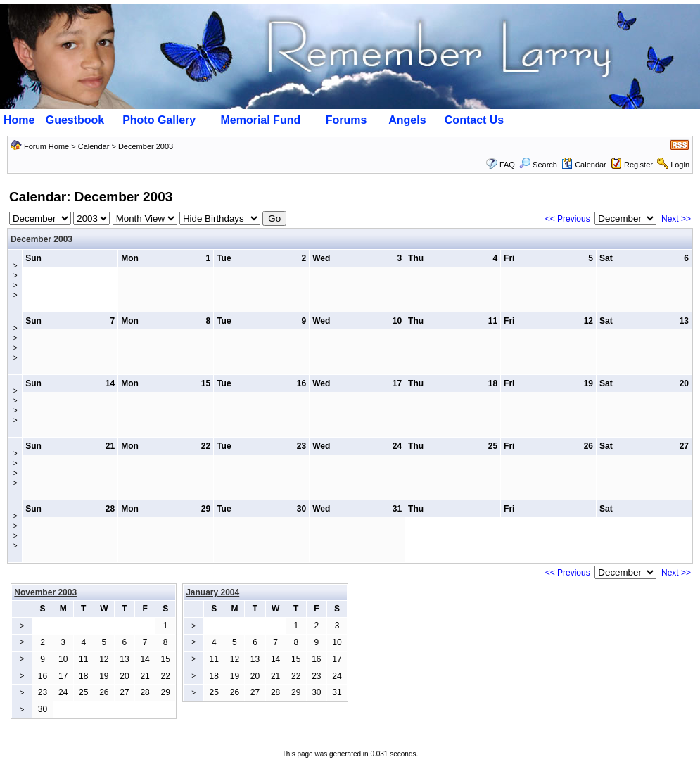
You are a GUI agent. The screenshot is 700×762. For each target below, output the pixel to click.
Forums (346, 120)
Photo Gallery (159, 120)
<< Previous (568, 219)
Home (19, 120)
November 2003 (45, 592)
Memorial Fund (260, 120)
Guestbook (75, 120)
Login (680, 165)
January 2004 (212, 592)
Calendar (94, 146)
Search (538, 165)
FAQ (507, 165)
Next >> (676, 219)
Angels (407, 120)
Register (638, 165)
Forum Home (46, 146)
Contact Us (474, 120)
